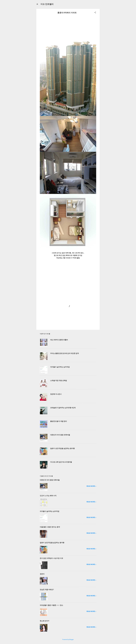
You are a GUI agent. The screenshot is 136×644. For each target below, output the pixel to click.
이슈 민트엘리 (47, 4)
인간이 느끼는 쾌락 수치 (48, 496)
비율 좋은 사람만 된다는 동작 (50, 527)
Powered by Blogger (68, 640)
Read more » (91, 486)
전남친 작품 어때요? (47, 590)
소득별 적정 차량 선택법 (59, 381)
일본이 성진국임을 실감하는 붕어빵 (62, 448)
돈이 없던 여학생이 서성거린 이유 (51, 558)
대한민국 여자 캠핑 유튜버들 (60, 435)
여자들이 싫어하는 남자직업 (60, 367)
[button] (95, 13)
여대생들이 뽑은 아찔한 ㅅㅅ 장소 (51, 605)
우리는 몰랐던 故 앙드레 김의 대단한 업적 (65, 353)
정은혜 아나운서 (56, 394)
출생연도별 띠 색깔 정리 (59, 421)
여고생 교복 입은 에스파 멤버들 (61, 462)
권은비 (42, 574)
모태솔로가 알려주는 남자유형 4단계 (63, 408)
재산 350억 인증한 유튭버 (59, 340)
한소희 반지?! (44, 621)
